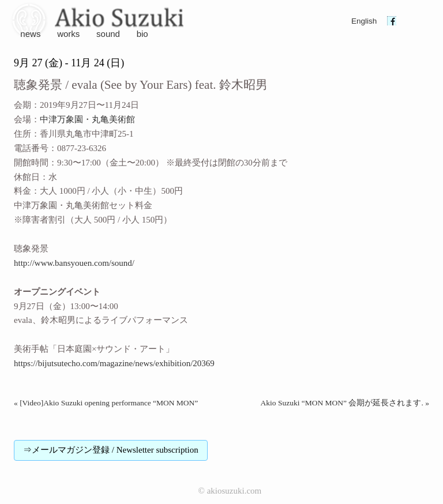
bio (142, 34)
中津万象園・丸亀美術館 (87, 119)
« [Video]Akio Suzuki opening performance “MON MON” (106, 403)
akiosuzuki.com (234, 491)
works (68, 34)
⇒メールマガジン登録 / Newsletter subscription (111, 450)
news (30, 34)
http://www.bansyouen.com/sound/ (74, 263)
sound (108, 34)
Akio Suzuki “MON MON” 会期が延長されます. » (345, 403)
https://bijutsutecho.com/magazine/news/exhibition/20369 (114, 363)
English (364, 21)
